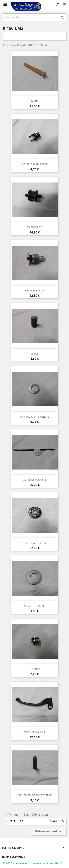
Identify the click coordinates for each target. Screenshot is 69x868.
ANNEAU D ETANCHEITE (34, 417)
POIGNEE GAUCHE (34, 732)
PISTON (34, 354)
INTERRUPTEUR (34, 290)
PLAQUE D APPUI (34, 606)
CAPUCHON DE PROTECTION (34, 795)
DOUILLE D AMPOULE (35, 164)
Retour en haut (49, 832)
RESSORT (34, 669)
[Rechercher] (34, 17)
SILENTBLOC (34, 227)
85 (22, 821)
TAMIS (35, 101)
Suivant (57, 821)
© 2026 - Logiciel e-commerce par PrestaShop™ (33, 863)
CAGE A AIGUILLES (35, 543)
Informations (14, 857)
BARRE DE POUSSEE (34, 480)
